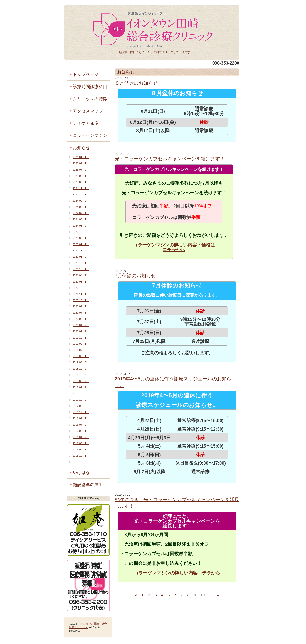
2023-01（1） (81, 244)
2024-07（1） (81, 213)
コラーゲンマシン (90, 135)
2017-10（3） (81, 400)
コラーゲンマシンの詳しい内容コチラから (177, 573)
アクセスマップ (88, 111)
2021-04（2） (81, 275)
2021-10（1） (81, 269)
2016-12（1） (81, 412)
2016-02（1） (81, 450)
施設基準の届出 (88, 485)
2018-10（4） (81, 375)
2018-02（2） (81, 387)
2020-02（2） (81, 331)
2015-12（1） (81, 456)
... (211, 595)
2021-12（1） (81, 263)
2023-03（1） (81, 238)
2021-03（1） (81, 282)
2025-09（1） (81, 163)
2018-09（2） (81, 381)
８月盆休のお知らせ (136, 83)
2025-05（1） (81, 176)
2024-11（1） (81, 188)
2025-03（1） (81, 182)
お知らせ (81, 148)
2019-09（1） (81, 344)
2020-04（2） (81, 325)
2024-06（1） (81, 219)
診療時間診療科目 (90, 87)
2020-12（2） (81, 288)
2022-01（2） (81, 257)
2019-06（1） (81, 356)
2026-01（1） (81, 157)
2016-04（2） (81, 437)
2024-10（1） (81, 194)
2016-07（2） (81, 425)
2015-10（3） (81, 462)
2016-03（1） (81, 443)
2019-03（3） (81, 362)
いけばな (81, 472)
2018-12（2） (81, 369)
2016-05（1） (81, 431)
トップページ (86, 74)
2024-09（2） (81, 201)
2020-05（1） (81, 319)
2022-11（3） (81, 250)
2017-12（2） (81, 394)
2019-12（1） (81, 338)
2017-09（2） (81, 406)
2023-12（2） (81, 232)
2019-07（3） (81, 350)
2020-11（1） (81, 294)
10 (203, 595)
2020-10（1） (81, 300)
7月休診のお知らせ (135, 276)
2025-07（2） (81, 170)
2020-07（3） (81, 313)
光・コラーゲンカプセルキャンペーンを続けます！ (170, 159)
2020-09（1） (81, 306)
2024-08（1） (81, 207)
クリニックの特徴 (90, 99)
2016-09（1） (81, 418)
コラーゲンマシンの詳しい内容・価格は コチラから (174, 247)
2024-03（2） (81, 226)
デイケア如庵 (86, 123)
